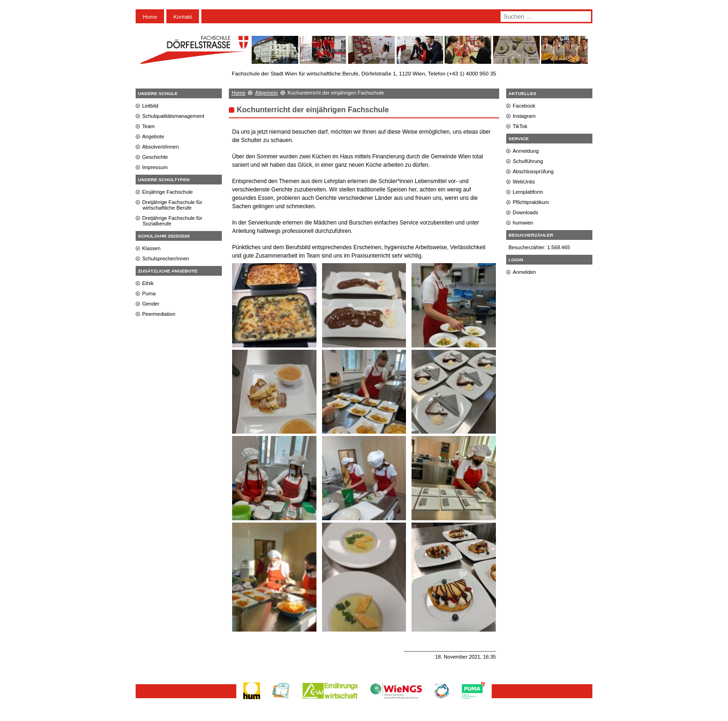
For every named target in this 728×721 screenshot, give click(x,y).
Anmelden (524, 272)
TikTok (520, 126)
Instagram (524, 116)
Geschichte (155, 157)
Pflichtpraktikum (531, 202)
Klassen (151, 248)
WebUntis (524, 182)
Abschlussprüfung (533, 171)
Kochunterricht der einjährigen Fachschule (313, 110)
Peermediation (159, 314)
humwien (523, 223)
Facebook (524, 106)
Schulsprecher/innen (166, 258)
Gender (151, 304)
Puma (149, 293)
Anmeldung (526, 151)
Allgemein (266, 93)
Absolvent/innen (161, 147)
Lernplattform (528, 192)
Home (150, 17)
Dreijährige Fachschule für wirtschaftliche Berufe (172, 205)
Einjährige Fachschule (168, 192)
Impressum (155, 167)
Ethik (148, 283)
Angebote (153, 136)
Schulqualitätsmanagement (173, 116)
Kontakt (183, 17)
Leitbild (150, 106)
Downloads (525, 212)
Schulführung (528, 161)
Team (148, 126)
